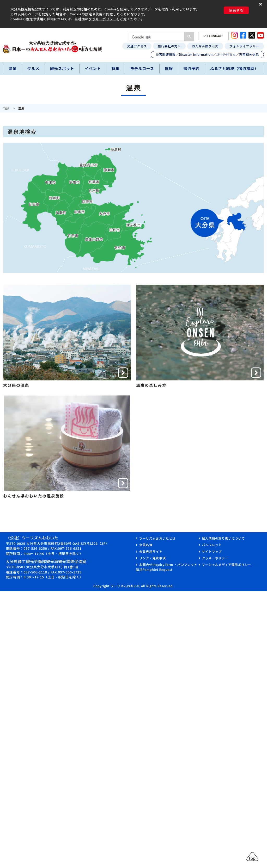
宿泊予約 (191, 68)
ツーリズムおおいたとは (157, 538)
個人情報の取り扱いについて (223, 538)
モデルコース (142, 68)
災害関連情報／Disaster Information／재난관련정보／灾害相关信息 (207, 54)
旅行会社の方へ (169, 46)
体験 (169, 68)
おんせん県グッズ (205, 46)
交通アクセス (137, 46)
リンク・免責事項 (152, 558)
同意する (236, 10)
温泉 (13, 68)
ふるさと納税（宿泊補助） (234, 68)
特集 (116, 68)
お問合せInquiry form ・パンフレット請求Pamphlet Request (166, 567)
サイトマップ (212, 551)
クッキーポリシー (102, 19)
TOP (6, 108)
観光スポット (62, 68)
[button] (261, 4)
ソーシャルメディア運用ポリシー (226, 564)
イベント (93, 68)
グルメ (33, 68)
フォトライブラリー (244, 46)
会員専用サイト (151, 551)
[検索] (156, 37)
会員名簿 (146, 545)
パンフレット (212, 545)
